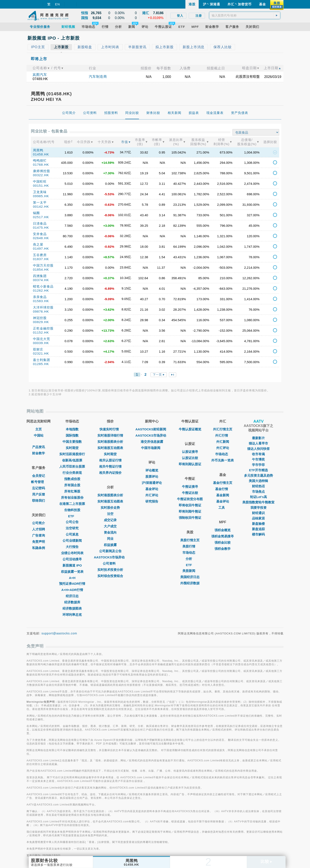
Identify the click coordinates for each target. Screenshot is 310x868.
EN (57, 4)
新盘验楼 (258, 524)
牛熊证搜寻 (190, 487)
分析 (190, 559)
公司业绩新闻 (72, 541)
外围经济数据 (190, 583)
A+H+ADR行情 (72, 590)
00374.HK (41, 280)
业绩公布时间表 (72, 553)
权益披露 (110, 545)
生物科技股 (72, 510)
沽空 (110, 514)
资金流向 (110, 532)
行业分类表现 (72, 473)
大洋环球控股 (43, 307)
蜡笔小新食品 (43, 286)
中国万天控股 (43, 265)
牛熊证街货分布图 (190, 499)
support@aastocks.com (59, 633)
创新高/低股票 (72, 460)
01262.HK (41, 290)
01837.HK (41, 259)
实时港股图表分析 (110, 442)
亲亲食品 (40, 297)
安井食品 (40, 234)
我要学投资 (259, 508)
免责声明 (39, 542)
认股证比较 (190, 458)
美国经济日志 (190, 577)
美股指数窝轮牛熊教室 (258, 502)
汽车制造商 (98, 77)
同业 (110, 539)
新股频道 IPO (72, 565)
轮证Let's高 (259, 497)
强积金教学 (223, 549)
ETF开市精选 (258, 470)
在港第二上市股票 (72, 504)
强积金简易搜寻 (223, 536)
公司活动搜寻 (72, 559)
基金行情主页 (223, 483)
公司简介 (39, 523)
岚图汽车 (40, 75)
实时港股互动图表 (110, 448)
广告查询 (39, 535)
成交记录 (110, 520)
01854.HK (41, 269)
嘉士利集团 (42, 360)
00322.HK (41, 175)
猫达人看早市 (258, 443)
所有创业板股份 (72, 497)
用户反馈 (39, 494)
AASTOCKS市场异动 (110, 557)
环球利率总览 (72, 615)
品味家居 (258, 518)
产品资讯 (39, 447)
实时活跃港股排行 (72, 454)
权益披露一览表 (72, 572)
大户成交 (110, 526)
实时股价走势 (110, 508)
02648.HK (41, 238)
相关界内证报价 (110, 473)
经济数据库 (72, 602)
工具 (223, 508)
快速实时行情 (110, 429)
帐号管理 (39, 482)
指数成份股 (72, 479)
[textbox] (245, 15)
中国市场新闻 (152, 448)
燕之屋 (38, 244)
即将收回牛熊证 (190, 505)
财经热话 (258, 486)
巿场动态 (223, 454)
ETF (72, 516)
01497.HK (41, 248)
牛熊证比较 (190, 493)
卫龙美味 (40, 192)
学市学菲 (258, 465)
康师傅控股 (42, 171)
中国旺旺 (40, 181)
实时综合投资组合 (110, 576)
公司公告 (72, 522)
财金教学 (39, 453)
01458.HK (41, 154)
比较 (266, 861)
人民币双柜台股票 (72, 466)
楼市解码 (258, 534)
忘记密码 (39, 488)
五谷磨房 (40, 255)
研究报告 (152, 501)
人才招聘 (39, 529)
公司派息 (72, 534)
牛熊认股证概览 (190, 429)
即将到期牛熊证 (190, 511)
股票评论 (152, 477)
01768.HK (41, 165)
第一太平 (40, 202)
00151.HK (41, 186)
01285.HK (41, 364)
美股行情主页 (190, 540)
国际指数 (72, 435)
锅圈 (36, 213)
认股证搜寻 (190, 452)
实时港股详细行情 (110, 435)
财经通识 (258, 513)
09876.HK (41, 311)
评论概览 (152, 470)
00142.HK (41, 207)
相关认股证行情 (110, 460)
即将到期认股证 (190, 464)
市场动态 (190, 553)
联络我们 (39, 500)
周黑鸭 (38, 150)
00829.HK (41, 322)
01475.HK (41, 227)
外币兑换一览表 (223, 460)
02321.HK (41, 353)
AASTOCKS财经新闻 (152, 429)
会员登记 (39, 476)
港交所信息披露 (152, 442)
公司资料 (110, 563)
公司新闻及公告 (110, 551)
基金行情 (223, 489)
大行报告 (72, 547)
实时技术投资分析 (110, 570)
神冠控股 (40, 318)
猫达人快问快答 (259, 449)
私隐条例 (39, 548)
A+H (72, 578)
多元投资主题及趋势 (259, 475)
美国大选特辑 (258, 481)
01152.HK (41, 332)
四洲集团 (40, 276)
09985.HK (41, 196)
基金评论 (152, 489)
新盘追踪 (258, 529)
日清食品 (40, 223)
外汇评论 (152, 495)
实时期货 (72, 448)
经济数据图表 (72, 608)
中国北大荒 (42, 339)
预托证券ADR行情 (72, 584)
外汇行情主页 (223, 429)
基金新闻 (223, 495)
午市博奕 (258, 459)
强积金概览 (223, 530)
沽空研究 (72, 528)
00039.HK (41, 343)
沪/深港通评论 (152, 483)
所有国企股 (72, 485)
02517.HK (41, 217)
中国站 (39, 435)
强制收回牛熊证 (190, 518)
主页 (39, 429)
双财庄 (38, 349)
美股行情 (190, 546)
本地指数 (72, 429)
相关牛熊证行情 (110, 466)
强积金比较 (223, 542)
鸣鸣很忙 (40, 160)
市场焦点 (258, 491)
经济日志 (72, 596)
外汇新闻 (223, 442)
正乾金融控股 (43, 328)
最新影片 (258, 438)
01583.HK (41, 301)
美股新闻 (190, 571)
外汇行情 (223, 435)
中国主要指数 (72, 442)
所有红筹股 (72, 491)
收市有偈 (258, 454)
